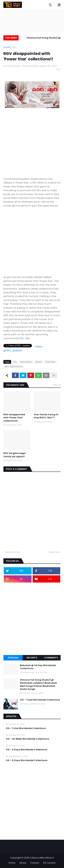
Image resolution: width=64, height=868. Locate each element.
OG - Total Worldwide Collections (40, 700)
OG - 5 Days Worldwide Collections (27, 760)
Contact (35, 863)
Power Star (50, 362)
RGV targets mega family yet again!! (15, 455)
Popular (13, 658)
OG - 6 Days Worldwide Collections (27, 750)
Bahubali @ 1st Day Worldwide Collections (38, 667)
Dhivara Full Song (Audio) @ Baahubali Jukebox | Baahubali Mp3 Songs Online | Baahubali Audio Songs (42, 38)
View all (57, 385)
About (23, 863)
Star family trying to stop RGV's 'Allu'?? (46, 416)
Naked (38, 362)
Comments (51, 658)
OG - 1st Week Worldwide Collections (27, 739)
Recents (32, 658)
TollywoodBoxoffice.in (42, 858)
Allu (14, 47)
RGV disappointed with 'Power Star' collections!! (14, 418)
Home (7, 47)
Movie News (26, 362)
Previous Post (13, 552)
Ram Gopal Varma (14, 366)
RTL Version (49, 863)
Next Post (54, 552)
